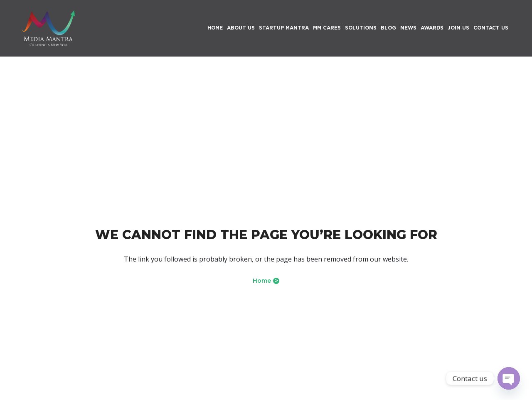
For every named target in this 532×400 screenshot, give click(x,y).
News (408, 28)
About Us (241, 28)
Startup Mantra (284, 28)
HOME (215, 28)
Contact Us (491, 28)
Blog (388, 28)
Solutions (361, 28)
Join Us (458, 28)
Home (266, 281)
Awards (432, 28)
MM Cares (327, 28)
